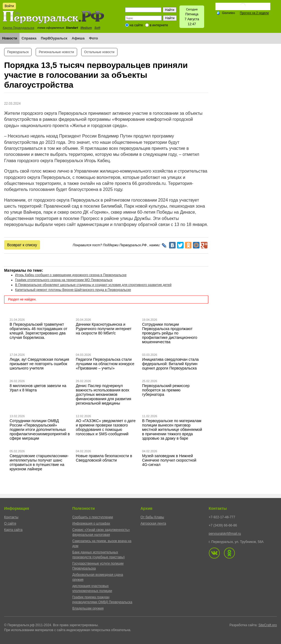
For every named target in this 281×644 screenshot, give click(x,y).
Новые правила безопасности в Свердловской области (104, 458)
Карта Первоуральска (19, 28)
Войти (9, 6)
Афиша (78, 38)
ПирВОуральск (54, 38)
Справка (29, 38)
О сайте (10, 523)
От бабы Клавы (152, 517)
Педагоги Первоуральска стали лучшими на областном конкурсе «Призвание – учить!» (105, 364)
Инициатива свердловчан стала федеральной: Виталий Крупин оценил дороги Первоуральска (170, 364)
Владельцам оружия (88, 608)
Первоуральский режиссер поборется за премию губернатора (166, 390)
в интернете (159, 25)
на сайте (136, 25)
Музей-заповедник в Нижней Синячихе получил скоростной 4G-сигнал (169, 460)
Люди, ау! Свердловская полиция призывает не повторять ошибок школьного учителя (39, 364)
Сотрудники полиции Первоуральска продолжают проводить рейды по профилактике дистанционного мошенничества (170, 333)
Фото (93, 38)
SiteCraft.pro (268, 625)
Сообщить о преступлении (93, 517)
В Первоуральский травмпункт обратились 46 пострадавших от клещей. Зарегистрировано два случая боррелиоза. (39, 331)
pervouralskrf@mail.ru (225, 534)
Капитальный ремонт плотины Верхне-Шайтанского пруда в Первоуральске (73, 290)
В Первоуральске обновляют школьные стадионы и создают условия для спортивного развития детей (93, 285)
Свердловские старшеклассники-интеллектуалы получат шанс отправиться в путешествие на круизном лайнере (39, 462)
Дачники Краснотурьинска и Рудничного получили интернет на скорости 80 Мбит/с (104, 329)
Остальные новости (99, 52)
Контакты (11, 517)
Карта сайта (13, 530)
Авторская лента (153, 523)
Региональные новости (56, 52)
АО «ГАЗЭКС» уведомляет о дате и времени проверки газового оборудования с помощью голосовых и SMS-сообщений (106, 427)
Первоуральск (18, 52)
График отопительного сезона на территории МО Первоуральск (64, 280)
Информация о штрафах (91, 523)
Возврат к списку (22, 245)
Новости (10, 38)
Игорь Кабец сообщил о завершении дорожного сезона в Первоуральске (71, 275)
